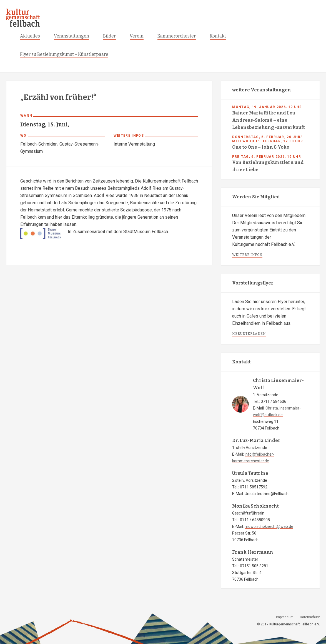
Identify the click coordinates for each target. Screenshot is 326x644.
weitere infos (247, 255)
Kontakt (218, 36)
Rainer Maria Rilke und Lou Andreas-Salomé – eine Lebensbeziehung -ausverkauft (269, 120)
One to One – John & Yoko (261, 147)
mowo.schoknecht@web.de (269, 526)
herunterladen (249, 334)
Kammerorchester (177, 36)
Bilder (109, 36)
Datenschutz (310, 617)
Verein (137, 36)
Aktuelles (30, 36)
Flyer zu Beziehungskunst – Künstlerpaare (64, 54)
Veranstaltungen (72, 36)
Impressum (285, 617)
